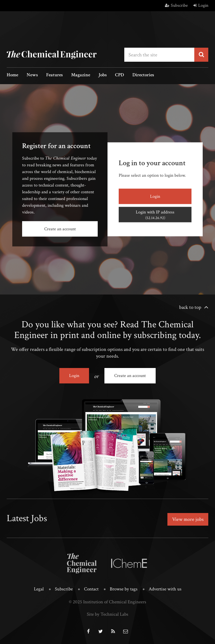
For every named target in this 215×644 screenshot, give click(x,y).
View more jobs (188, 519)
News (32, 75)
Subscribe (176, 5)
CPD (120, 75)
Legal (39, 589)
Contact (91, 589)
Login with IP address (155, 215)
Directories (143, 75)
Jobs (103, 75)
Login (201, 5)
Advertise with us (165, 589)
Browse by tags (124, 589)
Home (12, 75)
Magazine (81, 75)
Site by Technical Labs (107, 614)
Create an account (60, 229)
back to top (190, 307)
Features (54, 75)
